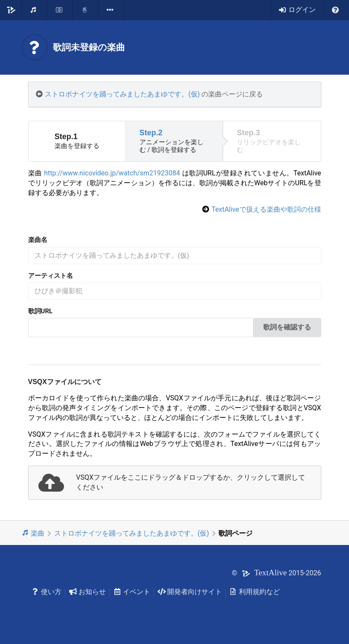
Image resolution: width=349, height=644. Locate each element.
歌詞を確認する (287, 327)
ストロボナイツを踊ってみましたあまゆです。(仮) (122, 94)
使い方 (47, 592)
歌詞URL (41, 311)
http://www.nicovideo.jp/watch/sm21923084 (112, 173)
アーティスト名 (51, 276)
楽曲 (33, 533)
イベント (132, 592)
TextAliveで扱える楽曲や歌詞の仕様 (266, 209)
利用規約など (254, 592)
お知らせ (87, 592)
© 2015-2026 (276, 573)
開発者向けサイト (190, 592)
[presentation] (175, 483)
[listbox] (111, 10)
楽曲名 (38, 240)
